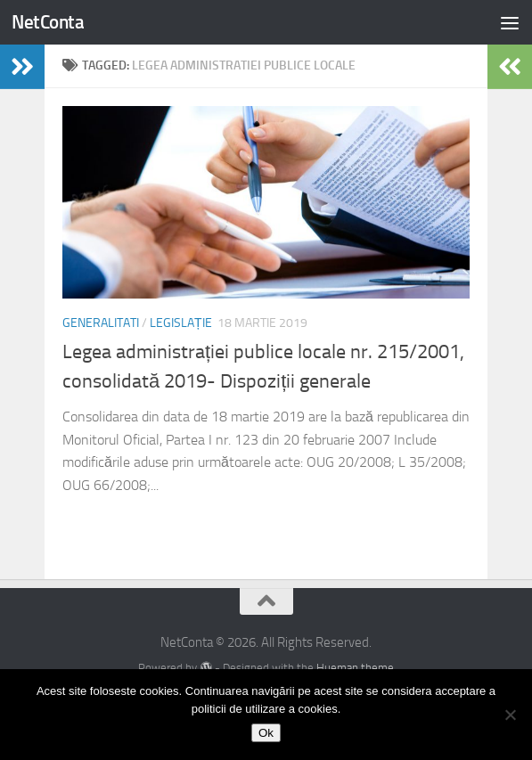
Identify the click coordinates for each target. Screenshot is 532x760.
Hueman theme (355, 668)
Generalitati (101, 323)
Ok (266, 733)
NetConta (48, 22)
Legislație (181, 323)
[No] (510, 715)
